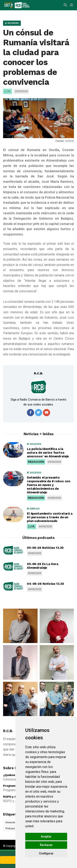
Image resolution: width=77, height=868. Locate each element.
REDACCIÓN (36, 462)
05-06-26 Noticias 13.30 (45, 548)
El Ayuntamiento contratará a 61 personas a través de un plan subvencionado (50, 517)
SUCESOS (34, 444)
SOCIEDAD (12, 23)
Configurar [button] (46, 853)
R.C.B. (38, 373)
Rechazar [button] (46, 845)
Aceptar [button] (46, 837)
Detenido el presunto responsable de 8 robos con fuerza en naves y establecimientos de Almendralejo (49, 485)
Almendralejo (13, 823)
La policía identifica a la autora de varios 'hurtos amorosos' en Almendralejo (48, 453)
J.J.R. (32, 526)
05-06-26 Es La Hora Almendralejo (43, 566)
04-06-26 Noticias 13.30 (45, 584)
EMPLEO (33, 509)
